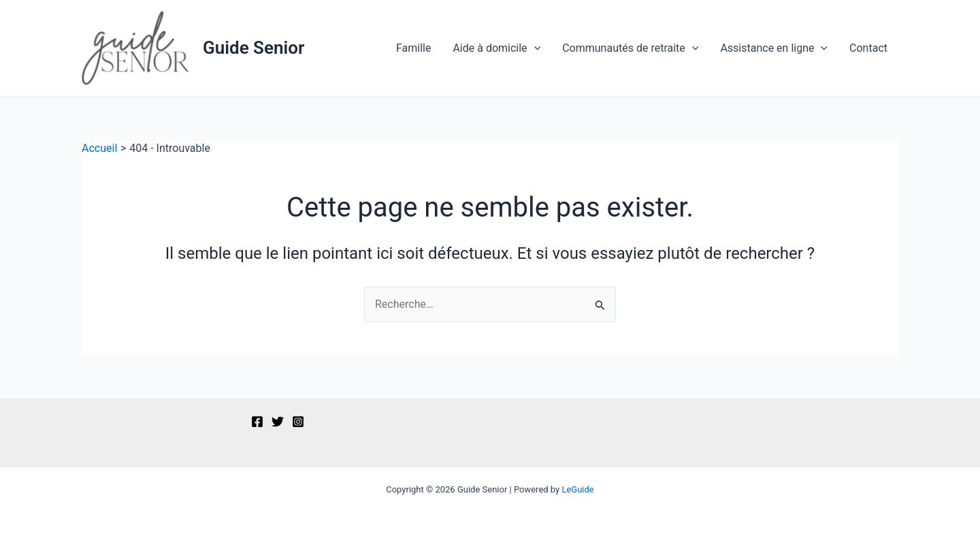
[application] (534, 48)
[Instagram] (298, 422)
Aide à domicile (496, 48)
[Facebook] (257, 422)
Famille (413, 48)
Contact (868, 48)
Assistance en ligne (774, 48)
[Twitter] (278, 422)
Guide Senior (254, 48)
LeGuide (577, 489)
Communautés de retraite (630, 48)
